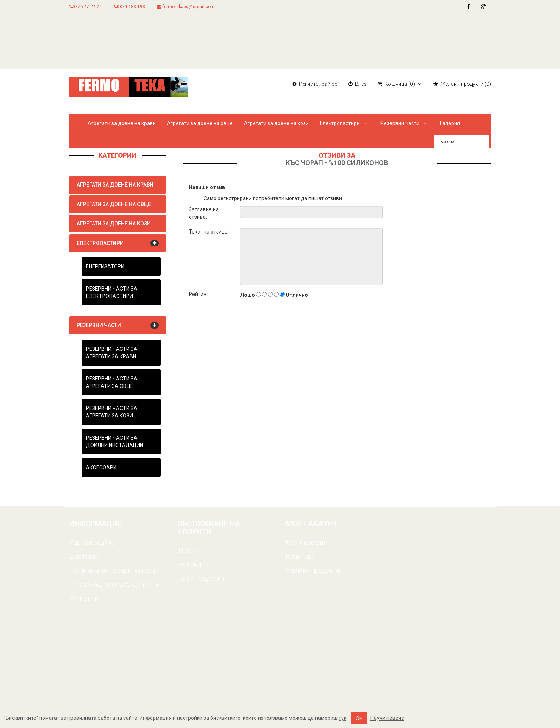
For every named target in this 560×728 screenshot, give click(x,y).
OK (359, 718)
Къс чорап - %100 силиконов (337, 163)
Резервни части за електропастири (112, 292)
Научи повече (387, 718)
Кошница (300, 556)
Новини (189, 565)
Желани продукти (313, 570)
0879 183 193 (129, 7)
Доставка (84, 556)
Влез (357, 84)
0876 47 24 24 (85, 7)
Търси (187, 551)
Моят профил (306, 542)
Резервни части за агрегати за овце (112, 382)
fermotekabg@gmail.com (186, 7)
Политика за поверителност (113, 570)
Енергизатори (105, 266)
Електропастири (345, 123)
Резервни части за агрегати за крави (112, 353)
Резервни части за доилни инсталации (115, 442)
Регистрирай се (315, 84)
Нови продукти (201, 578)
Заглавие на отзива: (204, 213)
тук (343, 718)
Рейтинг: (199, 294)
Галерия (450, 123)
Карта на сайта (92, 542)
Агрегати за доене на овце (200, 123)
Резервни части (405, 123)
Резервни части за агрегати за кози (112, 412)
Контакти (84, 598)
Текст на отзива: (209, 232)
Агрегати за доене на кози (276, 123)
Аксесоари (101, 467)
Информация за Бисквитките (114, 584)
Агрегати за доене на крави (122, 123)
